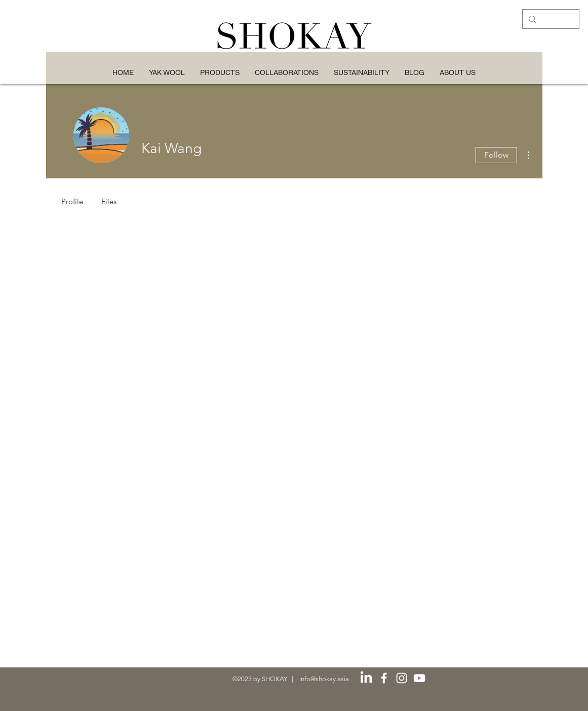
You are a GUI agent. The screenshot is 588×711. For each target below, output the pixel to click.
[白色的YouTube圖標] (419, 678)
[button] (362, 73)
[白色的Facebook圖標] (384, 678)
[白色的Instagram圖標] (402, 678)
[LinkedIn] (366, 678)
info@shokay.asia (324, 679)
